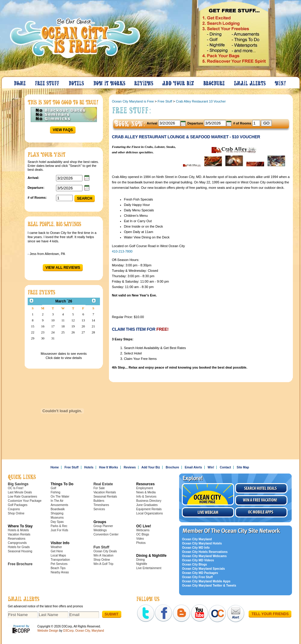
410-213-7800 (122, 251)
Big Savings (18, 484)
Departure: (36, 188)
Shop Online (16, 513)
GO (267, 123)
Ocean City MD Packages (200, 573)
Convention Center (106, 534)
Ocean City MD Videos (198, 560)
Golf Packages (18, 505)
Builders (99, 501)
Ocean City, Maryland (90, 631)
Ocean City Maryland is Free (133, 101)
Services (99, 509)
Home (20, 82)
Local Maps (58, 555)
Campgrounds (17, 543)
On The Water (60, 497)
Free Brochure (20, 564)
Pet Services (59, 564)
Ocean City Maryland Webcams (204, 556)
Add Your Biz (178, 82)
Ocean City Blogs (195, 564)
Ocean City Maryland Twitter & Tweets (209, 586)
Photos (141, 543)
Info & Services (146, 497)
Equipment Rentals (149, 509)
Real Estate (103, 484)
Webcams (143, 530)
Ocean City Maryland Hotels (202, 543)
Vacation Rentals (19, 534)
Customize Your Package (25, 501)
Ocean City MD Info (196, 548)
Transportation (60, 560)
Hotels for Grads (19, 547)
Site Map (243, 467)
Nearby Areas (60, 572)
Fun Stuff (101, 547)
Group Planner (103, 526)
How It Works (110, 82)
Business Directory (149, 501)
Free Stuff (48, 82)
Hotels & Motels (18, 530)
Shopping (57, 513)
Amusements (59, 505)
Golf (53, 488)
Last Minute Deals (20, 492)
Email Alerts (250, 82)
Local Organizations (150, 513)
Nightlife (142, 564)
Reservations (17, 539)
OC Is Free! (16, 488)
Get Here (57, 551)
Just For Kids (59, 530)
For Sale (99, 488)
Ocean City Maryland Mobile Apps (206, 581)
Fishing (55, 492)
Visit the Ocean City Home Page (208, 494)
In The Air (57, 501)
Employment (145, 488)
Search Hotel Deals (261, 488)
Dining (141, 560)
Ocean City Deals (105, 551)
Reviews (144, 82)
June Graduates (147, 505)
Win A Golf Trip (103, 564)
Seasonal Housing (20, 551)
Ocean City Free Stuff (197, 577)
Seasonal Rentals (105, 497)
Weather (56, 547)
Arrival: (34, 178)
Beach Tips (58, 568)
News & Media (146, 492)
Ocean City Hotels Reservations (205, 552)
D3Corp (68, 631)
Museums (57, 518)
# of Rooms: (37, 198)
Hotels (77, 82)
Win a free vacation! (261, 500)
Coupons (14, 509)
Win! (281, 82)
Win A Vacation (103, 555)
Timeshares (101, 505)
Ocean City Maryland (197, 539)
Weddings (100, 530)
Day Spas (57, 522)
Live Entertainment (149, 568)
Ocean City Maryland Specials (203, 569)
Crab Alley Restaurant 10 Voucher (201, 101)
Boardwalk (58, 509)
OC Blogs (143, 534)
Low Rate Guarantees (22, 497)
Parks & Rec (59, 526)
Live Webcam (208, 512)
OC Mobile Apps (261, 512)
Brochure (214, 82)
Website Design (48, 631)
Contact (225, 467)
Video (140, 539)
